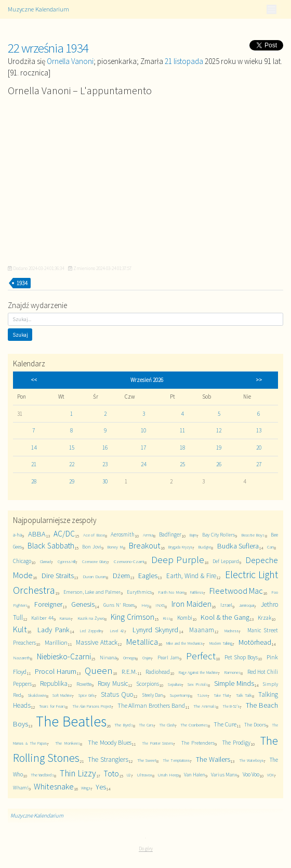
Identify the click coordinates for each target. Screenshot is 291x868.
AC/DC (64, 534)
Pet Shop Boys (241, 657)
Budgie (204, 547)
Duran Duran (94, 576)
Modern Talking (221, 643)
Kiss (167, 618)
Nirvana (108, 658)
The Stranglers (108, 759)
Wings (86, 788)
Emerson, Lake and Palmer (92, 592)
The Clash (167, 725)
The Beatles (71, 722)
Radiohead (158, 672)
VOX (270, 775)
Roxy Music (113, 684)
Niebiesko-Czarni (64, 656)
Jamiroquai (247, 605)
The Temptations (176, 760)
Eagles (148, 576)
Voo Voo (251, 774)
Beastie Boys (253, 535)
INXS (160, 605)
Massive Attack (97, 642)
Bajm (193, 535)
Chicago (22, 561)
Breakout (145, 546)
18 (182, 448)
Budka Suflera (238, 546)
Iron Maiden (191, 604)
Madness (232, 631)
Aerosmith (123, 534)
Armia (148, 535)
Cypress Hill (67, 561)
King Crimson (133, 617)
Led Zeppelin (91, 631)
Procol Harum (56, 671)
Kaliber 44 (42, 618)
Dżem (121, 576)
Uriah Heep (168, 775)
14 (34, 448)
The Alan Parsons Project (92, 706)
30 (105, 481)
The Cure (225, 724)
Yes (101, 787)
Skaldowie (37, 695)
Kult (20, 629)
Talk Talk (244, 695)
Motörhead (255, 642)
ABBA (37, 534)
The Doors (255, 725)
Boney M (115, 547)
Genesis (83, 604)
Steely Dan (153, 695)
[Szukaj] (145, 319)
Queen (99, 671)
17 (143, 448)
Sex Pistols (198, 684)
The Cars (146, 725)
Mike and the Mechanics (184, 643)
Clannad (45, 561)
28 (34, 481)
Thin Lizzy (78, 773)
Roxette (84, 684)
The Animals (205, 706)
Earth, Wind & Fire (191, 576)
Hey (145, 605)
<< (34, 380)
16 (105, 448)
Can (270, 547)
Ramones (232, 672)
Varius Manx (224, 775)
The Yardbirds (42, 775)
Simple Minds (234, 683)
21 (34, 464)
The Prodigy (236, 743)
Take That (221, 695)
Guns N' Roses (119, 605)
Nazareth (22, 658)
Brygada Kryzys (180, 547)
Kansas (65, 618)
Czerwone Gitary (95, 561)
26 (219, 464)
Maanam (202, 630)
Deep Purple (178, 560)
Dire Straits (58, 576)
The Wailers (213, 759)
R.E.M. (129, 672)
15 (72, 448)
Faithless (197, 592)
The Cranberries (194, 725)
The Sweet (147, 760)
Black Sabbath (51, 546)
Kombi (185, 618)
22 (72, 464)
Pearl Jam (168, 658)
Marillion (56, 642)
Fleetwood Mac (236, 591)
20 (259, 448)
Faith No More (171, 592)
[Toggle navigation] (271, 9)
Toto (111, 774)
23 (105, 464)
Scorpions (148, 684)
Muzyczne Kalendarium (38, 9)
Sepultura (175, 684)
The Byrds (123, 725)
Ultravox (144, 775)
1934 (22, 283)
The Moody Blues (110, 742)
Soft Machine (62, 695)
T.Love (202, 695)
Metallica (142, 642)
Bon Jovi (91, 547)
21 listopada (184, 61)
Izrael (226, 605)
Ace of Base (94, 535)
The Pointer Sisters (158, 743)
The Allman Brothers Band (151, 705)
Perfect (201, 656)
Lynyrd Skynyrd (155, 630)
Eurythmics (139, 592)
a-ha (17, 535)
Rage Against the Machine (198, 672)
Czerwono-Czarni (129, 561)
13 (259, 430)
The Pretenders (198, 743)
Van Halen (195, 775)
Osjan (147, 658)
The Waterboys (251, 760)
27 (259, 464)
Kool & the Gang (225, 617)
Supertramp (180, 695)
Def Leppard (226, 561)
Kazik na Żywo (91, 618)
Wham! (21, 788)
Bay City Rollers (219, 535)
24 (143, 464)
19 (219, 448)
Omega (129, 658)
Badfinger (170, 534)
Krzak (264, 618)
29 (72, 481)
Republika (54, 684)
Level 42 (117, 631)
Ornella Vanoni (70, 61)
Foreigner (48, 604)
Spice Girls (87, 695)
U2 (129, 775)
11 (182, 430)
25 (182, 464)
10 (143, 430)
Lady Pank (53, 630)
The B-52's (231, 706)
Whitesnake (54, 787)
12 (219, 430)
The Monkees (68, 743)
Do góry (146, 848)
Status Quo (117, 694)
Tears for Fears (52, 706)
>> (259, 380)
